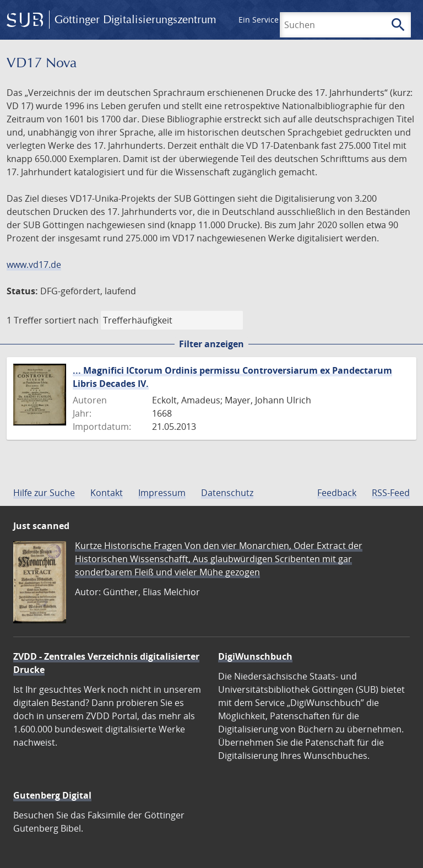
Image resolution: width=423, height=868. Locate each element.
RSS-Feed (391, 493)
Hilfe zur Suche (44, 493)
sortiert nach (72, 320)
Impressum (162, 493)
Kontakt (107, 493)
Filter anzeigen (211, 344)
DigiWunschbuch (255, 656)
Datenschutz (227, 493)
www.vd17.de (34, 265)
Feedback (337, 493)
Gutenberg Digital (52, 795)
